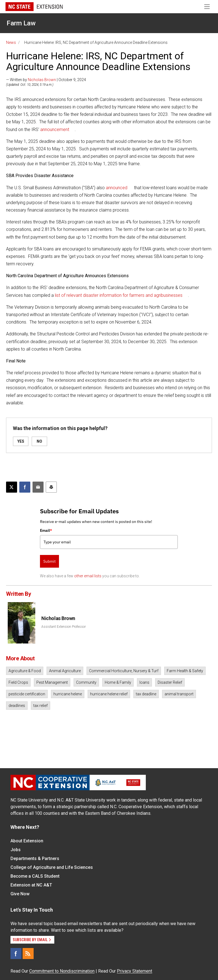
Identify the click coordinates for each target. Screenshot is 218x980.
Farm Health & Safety (185, 671)
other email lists (88, 576)
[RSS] (28, 954)
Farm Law (21, 23)
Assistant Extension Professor (64, 627)
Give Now (20, 894)
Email (46, 530)
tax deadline (146, 694)
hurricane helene (68, 694)
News (11, 42)
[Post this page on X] (12, 487)
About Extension (27, 841)
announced (117, 188)
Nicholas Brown (42, 80)
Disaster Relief (170, 682)
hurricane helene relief (109, 694)
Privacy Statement (134, 971)
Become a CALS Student (35, 876)
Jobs (16, 850)
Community (86, 682)
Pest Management (52, 682)
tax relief (41, 706)
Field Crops (18, 682)
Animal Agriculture (65, 671)
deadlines (17, 706)
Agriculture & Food (25, 671)
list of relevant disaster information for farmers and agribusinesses (119, 295)
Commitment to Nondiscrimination (62, 971)
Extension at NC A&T (31, 885)
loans (144, 682)
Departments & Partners (35, 858)
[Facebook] (16, 954)
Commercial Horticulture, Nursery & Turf (124, 671)
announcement (55, 129)
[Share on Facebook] (25, 487)
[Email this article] (38, 487)
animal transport (179, 694)
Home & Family (118, 682)
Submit (49, 561)
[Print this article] (51, 487)
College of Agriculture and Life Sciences (52, 867)
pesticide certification (27, 694)
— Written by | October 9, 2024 (46, 80)
